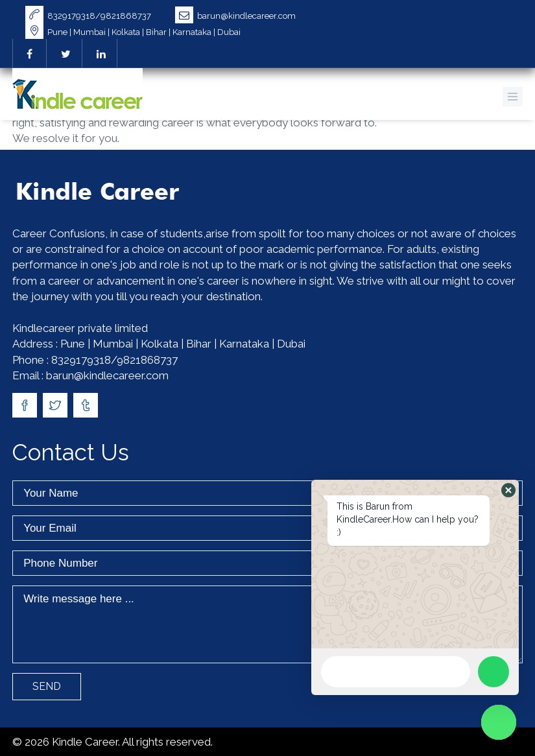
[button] (508, 490)
